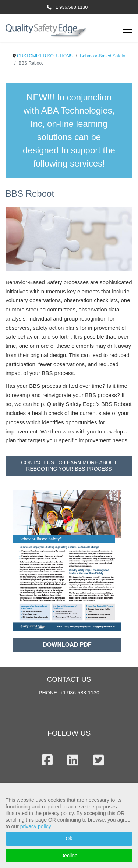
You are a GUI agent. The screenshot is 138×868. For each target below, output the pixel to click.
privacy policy (36, 826)
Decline (69, 856)
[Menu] (128, 35)
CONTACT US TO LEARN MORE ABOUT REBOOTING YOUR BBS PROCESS (69, 466)
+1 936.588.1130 (70, 7)
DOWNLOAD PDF (67, 645)
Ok (69, 839)
